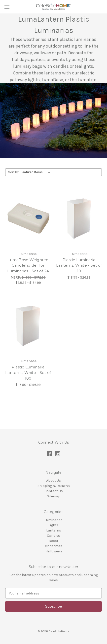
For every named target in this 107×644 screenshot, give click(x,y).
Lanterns (54, 530)
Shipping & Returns (54, 486)
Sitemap (54, 496)
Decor (53, 541)
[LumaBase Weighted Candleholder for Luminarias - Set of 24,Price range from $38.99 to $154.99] (28, 218)
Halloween (54, 551)
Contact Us (54, 491)
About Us (53, 481)
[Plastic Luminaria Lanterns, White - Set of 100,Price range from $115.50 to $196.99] (28, 326)
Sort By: (14, 172)
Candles (53, 536)
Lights (53, 525)
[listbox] (37, 172)
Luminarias (53, 520)
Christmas (54, 546)
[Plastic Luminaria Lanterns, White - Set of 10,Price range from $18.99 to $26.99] (79, 218)
